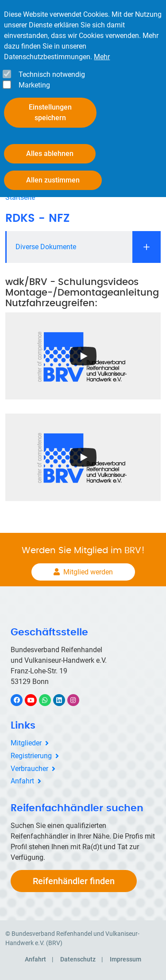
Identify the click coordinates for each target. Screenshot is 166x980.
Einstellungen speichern (50, 112)
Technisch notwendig (52, 74)
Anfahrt (22, 781)
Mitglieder (26, 743)
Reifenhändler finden (74, 881)
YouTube (36, 700)
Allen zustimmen (53, 180)
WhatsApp (49, 700)
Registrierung (31, 756)
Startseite (20, 197)
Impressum (125, 959)
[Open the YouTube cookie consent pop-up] (83, 356)
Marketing (34, 85)
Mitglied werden (88, 572)
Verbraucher (29, 769)
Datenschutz (78, 959)
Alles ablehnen (50, 154)
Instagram (78, 700)
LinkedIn (64, 700)
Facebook (21, 700)
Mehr (102, 57)
